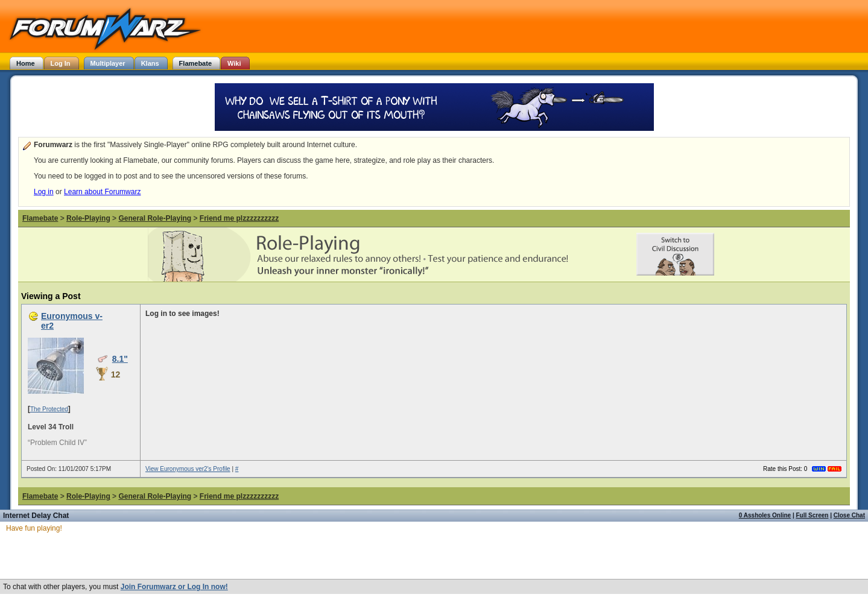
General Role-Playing (155, 218)
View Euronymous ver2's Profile (188, 469)
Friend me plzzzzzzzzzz (239, 218)
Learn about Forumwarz (102, 192)
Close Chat (849, 515)
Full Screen (813, 515)
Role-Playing (88, 218)
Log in (44, 192)
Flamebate (40, 218)
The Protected (49, 409)
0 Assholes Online (765, 515)
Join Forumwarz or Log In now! (174, 587)
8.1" (120, 359)
